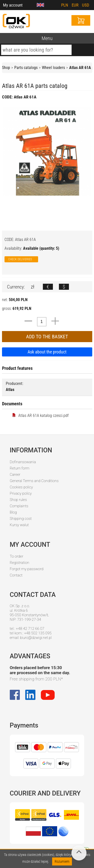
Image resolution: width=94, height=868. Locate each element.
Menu (47, 38)
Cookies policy (21, 487)
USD (86, 5)
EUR (75, 5)
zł (33, 287)
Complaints (19, 506)
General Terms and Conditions (34, 481)
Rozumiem (62, 861)
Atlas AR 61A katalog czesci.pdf (40, 415)
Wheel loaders (53, 68)
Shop (6, 68)
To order (17, 556)
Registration (20, 563)
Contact (16, 575)
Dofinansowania (23, 462)
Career (15, 475)
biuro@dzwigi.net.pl (36, 638)
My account (13, 5)
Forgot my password (27, 569)
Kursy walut (19, 525)
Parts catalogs (26, 68)
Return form (20, 468)
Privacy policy (21, 493)
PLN (65, 5)
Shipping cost (21, 519)
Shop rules (18, 500)
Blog (13, 512)
